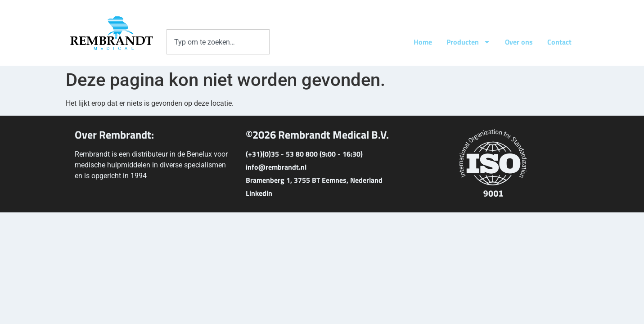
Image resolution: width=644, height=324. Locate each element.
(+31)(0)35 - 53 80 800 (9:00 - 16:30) (304, 154)
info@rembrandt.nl (276, 167)
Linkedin (259, 193)
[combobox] (218, 42)
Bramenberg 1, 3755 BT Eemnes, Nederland (314, 180)
